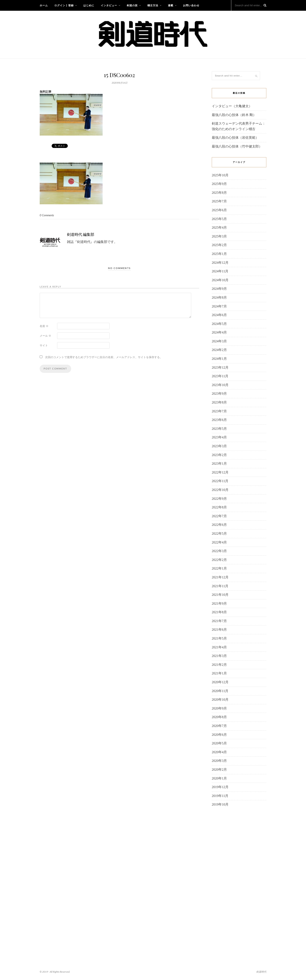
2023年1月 (219, 464)
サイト (44, 345)
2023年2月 (219, 455)
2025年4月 (219, 228)
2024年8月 (219, 297)
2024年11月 (220, 271)
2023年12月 (220, 367)
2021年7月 (219, 621)
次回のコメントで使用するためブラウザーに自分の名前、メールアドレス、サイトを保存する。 (104, 357)
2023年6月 (219, 420)
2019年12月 (220, 787)
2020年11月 (220, 691)
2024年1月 (219, 359)
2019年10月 (220, 804)
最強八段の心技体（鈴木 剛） (234, 115)
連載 (171, 5)
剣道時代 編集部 (81, 234)
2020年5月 (219, 743)
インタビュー (109, 5)
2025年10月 (220, 175)
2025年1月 (219, 254)
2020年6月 (219, 735)
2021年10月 (220, 595)
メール (45, 336)
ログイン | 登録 (64, 5)
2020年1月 (219, 778)
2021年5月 (219, 638)
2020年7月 (219, 726)
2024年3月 (219, 341)
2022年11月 (220, 481)
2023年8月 (219, 402)
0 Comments (47, 215)
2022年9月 (219, 499)
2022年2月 (219, 560)
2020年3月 (219, 761)
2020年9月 (219, 708)
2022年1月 (219, 568)
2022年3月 (219, 551)
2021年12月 (220, 577)
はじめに (89, 5)
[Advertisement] (239, 878)
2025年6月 (219, 210)
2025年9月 (219, 184)
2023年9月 (219, 394)
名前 (44, 326)
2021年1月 (219, 673)
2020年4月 (219, 752)
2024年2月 (219, 350)
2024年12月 (220, 263)
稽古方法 (153, 5)
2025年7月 (219, 201)
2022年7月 (219, 516)
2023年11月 (220, 376)
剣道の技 (132, 5)
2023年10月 (220, 385)
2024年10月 (220, 280)
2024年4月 (219, 332)
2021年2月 (219, 665)
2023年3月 (219, 446)
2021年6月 (219, 630)
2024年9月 (219, 289)
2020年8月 (219, 717)
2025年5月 (219, 219)
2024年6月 (219, 315)
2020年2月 (219, 770)
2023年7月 (219, 411)
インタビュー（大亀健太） (232, 106)
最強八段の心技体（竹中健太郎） (237, 146)
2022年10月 (220, 490)
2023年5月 (219, 429)
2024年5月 (219, 324)
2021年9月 (219, 603)
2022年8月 (219, 507)
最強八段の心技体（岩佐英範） (235, 138)
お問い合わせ (191, 5)
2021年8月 (219, 612)
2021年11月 (220, 586)
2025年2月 (219, 245)
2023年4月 (219, 437)
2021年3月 (219, 656)
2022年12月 (220, 472)
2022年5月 (219, 534)
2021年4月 (219, 647)
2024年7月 (219, 306)
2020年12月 (220, 682)
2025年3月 (219, 236)
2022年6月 (219, 525)
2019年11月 (220, 796)
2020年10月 (220, 700)
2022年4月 (219, 542)
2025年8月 (219, 193)
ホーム (44, 5)
